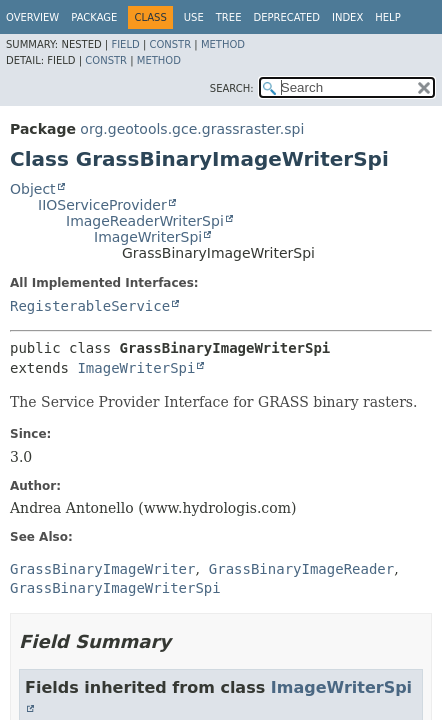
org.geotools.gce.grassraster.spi (192, 129)
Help (387, 17)
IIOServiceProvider (102, 205)
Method (223, 44)
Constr (170, 44)
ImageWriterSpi (148, 237)
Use (194, 17)
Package (94, 17)
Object (33, 189)
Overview (32, 17)
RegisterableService (90, 306)
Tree (229, 17)
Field (125, 44)
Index (347, 17)
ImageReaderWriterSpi (145, 221)
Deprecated (286, 17)
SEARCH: (232, 88)
